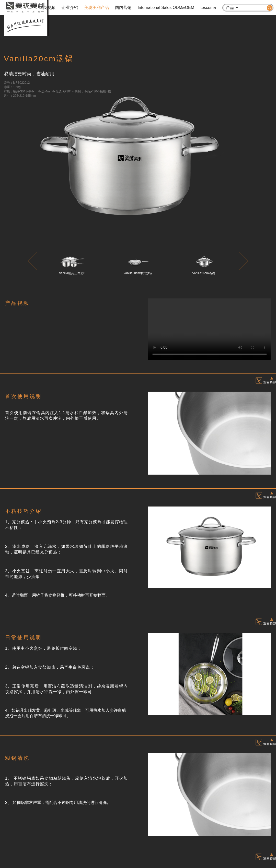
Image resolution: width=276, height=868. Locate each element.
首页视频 (47, 8)
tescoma (208, 8)
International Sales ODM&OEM (166, 8)
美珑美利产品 (97, 8)
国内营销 (123, 8)
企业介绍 (70, 8)
